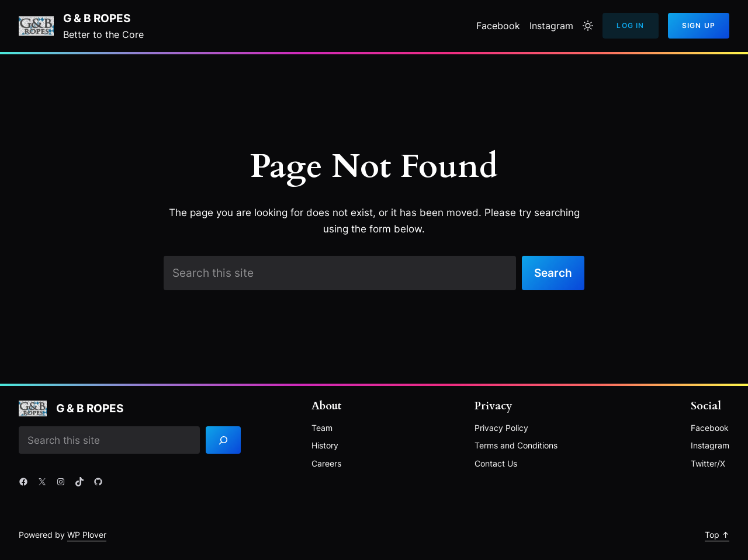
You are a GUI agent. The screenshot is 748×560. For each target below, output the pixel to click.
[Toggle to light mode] (588, 26)
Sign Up (699, 25)
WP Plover (87, 535)
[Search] (223, 440)
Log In (630, 25)
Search (553, 273)
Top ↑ (717, 535)
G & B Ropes (97, 18)
